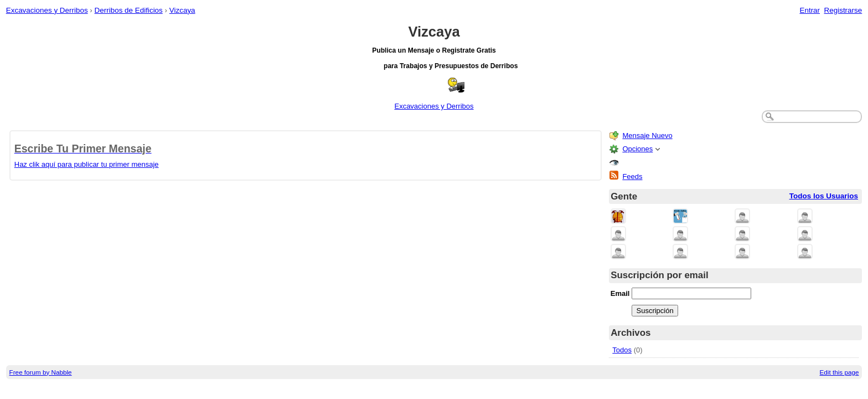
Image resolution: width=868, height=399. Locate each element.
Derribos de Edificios (129, 10)
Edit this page (839, 372)
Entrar (810, 10)
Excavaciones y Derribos (47, 10)
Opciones (637, 149)
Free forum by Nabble (41, 372)
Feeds (632, 177)
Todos (622, 350)
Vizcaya (182, 10)
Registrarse (843, 10)
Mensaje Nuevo (647, 135)
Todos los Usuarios (824, 196)
